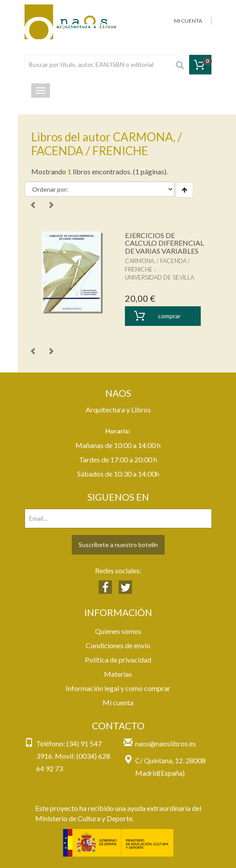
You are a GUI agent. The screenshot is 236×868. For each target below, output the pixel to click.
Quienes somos (118, 631)
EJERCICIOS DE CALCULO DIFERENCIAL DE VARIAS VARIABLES (164, 243)
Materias (118, 674)
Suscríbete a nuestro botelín (118, 545)
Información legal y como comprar (118, 688)
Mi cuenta (118, 702)
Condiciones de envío (118, 645)
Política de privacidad (118, 660)
